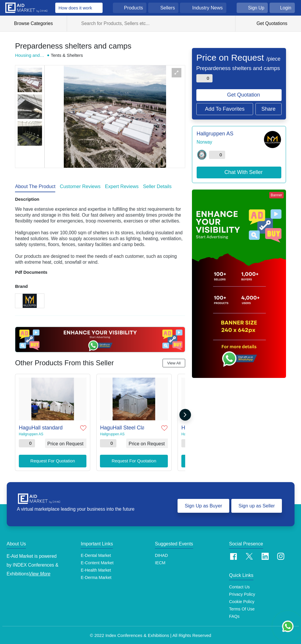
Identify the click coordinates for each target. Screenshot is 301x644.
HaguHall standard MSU (40, 427)
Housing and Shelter (29, 55)
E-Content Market (97, 561)
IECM (160, 561)
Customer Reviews (80, 186)
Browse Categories (37, 24)
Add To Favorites (225, 109)
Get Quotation (244, 95)
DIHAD (161, 554)
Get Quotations (271, 23)
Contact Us (239, 585)
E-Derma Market (96, 576)
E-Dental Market (96, 554)
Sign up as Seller (256, 504)
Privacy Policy (242, 593)
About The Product (35, 186)
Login (286, 8)
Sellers (168, 8)
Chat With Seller (244, 172)
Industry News (208, 8)
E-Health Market (96, 569)
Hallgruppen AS (30, 433)
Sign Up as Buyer (202, 504)
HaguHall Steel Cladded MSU (121, 427)
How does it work (75, 8)
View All (174, 363)
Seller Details (157, 186)
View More (40, 572)
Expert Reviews (122, 186)
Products (134, 8)
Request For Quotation (53, 460)
